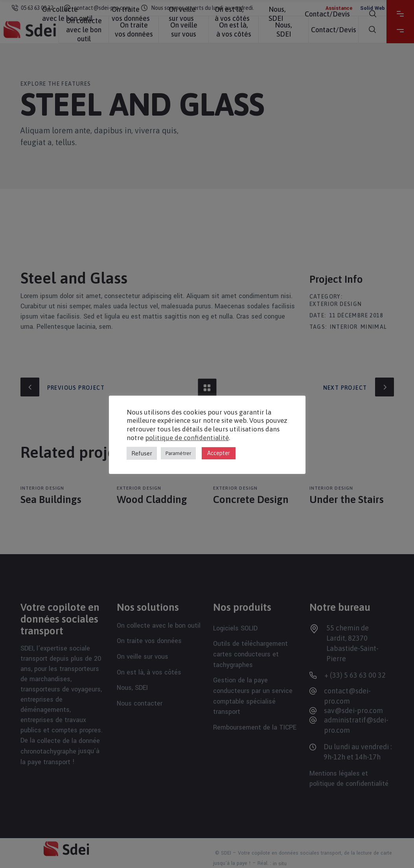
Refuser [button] (142, 453)
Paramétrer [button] (178, 453)
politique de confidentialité (187, 438)
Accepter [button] (219, 453)
